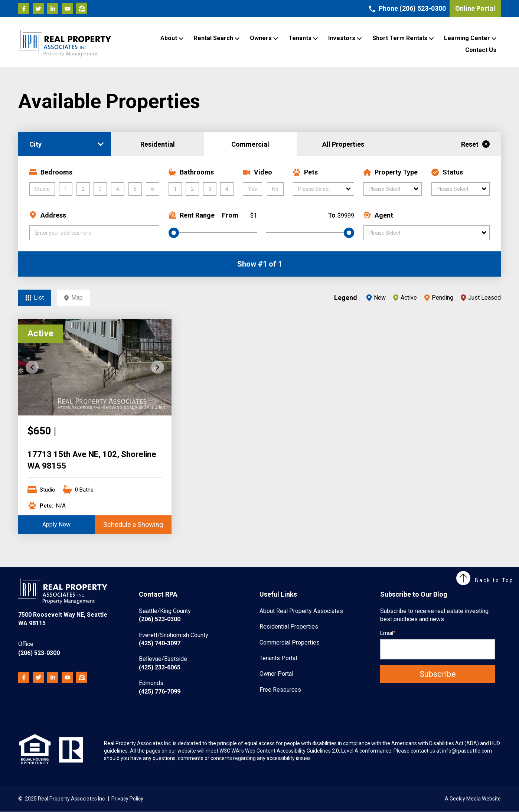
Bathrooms (191, 172)
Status (447, 172)
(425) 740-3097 (174, 639)
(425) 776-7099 (160, 687)
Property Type (391, 172)
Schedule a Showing (133, 524)
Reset (475, 144)
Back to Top (485, 580)
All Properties (343, 144)
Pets (305, 172)
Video (257, 172)
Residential (158, 144)
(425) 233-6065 (163, 663)
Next (158, 367)
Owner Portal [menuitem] (276, 674)
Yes (252, 189)
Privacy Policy (127, 799)
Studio (42, 189)
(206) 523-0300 (39, 648)
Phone (407, 8)
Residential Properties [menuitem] (289, 627)
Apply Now (56, 524)
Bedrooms (51, 172)
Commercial (250, 144)
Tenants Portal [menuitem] (278, 658)
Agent (378, 215)
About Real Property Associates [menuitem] (301, 611)
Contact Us (481, 50)
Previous (32, 367)
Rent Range (192, 215)
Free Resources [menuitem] (280, 690)
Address (48, 215)
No (275, 189)
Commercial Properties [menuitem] (290, 643)
